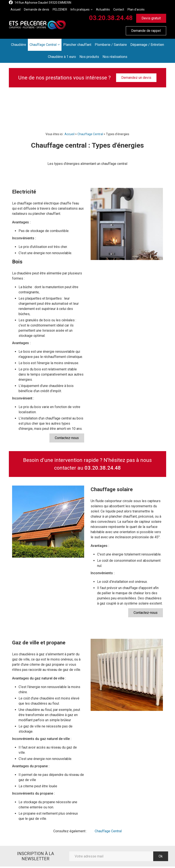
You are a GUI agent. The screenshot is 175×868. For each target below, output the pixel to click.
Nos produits (89, 57)
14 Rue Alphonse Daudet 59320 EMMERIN (43, 3)
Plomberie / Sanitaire (111, 45)
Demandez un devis (136, 78)
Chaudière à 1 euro (62, 57)
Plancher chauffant (77, 45)
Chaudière (19, 45)
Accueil (16, 9)
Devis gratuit (151, 18)
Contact (119, 9)
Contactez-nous (67, 438)
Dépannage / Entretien (147, 45)
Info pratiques (80, 9)
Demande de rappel (146, 31)
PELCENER (60, 9)
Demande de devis (37, 9)
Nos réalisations (115, 57)
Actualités (103, 9)
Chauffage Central (43, 45)
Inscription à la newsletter (35, 856)
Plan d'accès (136, 9)
